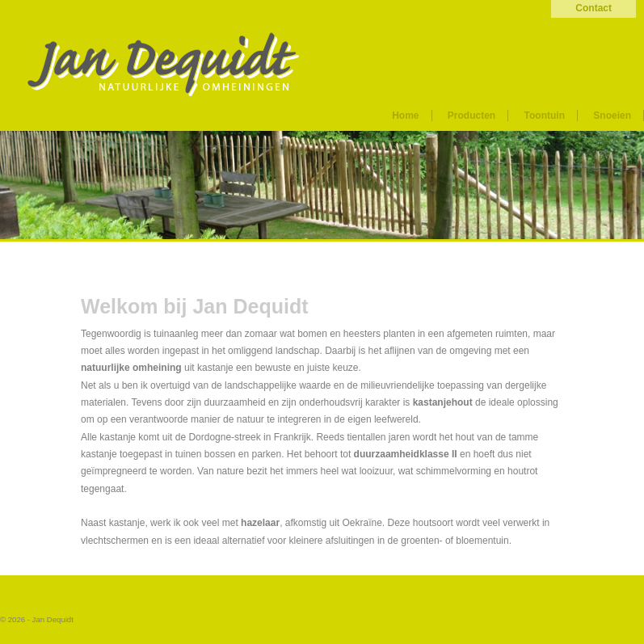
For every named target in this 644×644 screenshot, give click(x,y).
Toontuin (545, 116)
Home (405, 116)
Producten (471, 116)
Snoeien (612, 116)
